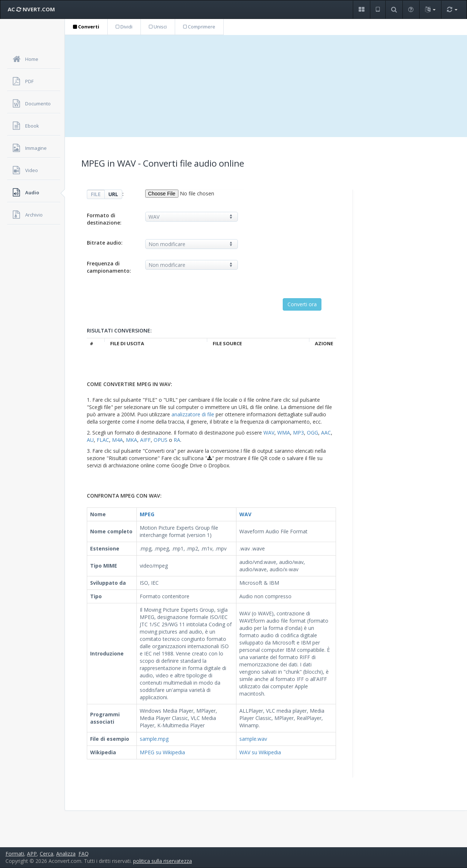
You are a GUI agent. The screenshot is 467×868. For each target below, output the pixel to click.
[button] (361, 10)
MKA (132, 440)
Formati (15, 854)
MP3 (298, 433)
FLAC (103, 440)
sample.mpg (154, 739)
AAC (326, 433)
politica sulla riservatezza (163, 861)
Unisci (158, 27)
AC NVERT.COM (31, 9)
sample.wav (253, 739)
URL (113, 194)
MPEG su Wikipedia (162, 752)
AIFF (145, 440)
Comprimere (199, 27)
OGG (312, 433)
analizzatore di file (193, 414)
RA (177, 440)
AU (90, 440)
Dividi (124, 27)
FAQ (84, 854)
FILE (96, 194)
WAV (269, 433)
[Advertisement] (266, 86)
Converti (86, 27)
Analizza (66, 854)
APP (32, 854)
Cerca (47, 854)
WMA (284, 433)
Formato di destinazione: (104, 219)
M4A (117, 440)
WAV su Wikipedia (260, 752)
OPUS (161, 440)
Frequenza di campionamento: (109, 267)
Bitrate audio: (105, 243)
